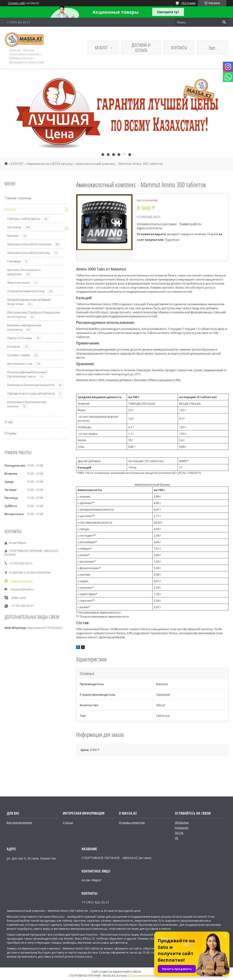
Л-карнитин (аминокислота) (26, 291)
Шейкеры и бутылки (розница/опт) (31, 385)
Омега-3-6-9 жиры (20, 338)
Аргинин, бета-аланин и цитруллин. (24, 272)
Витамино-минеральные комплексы (24, 327)
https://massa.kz (22, 581)
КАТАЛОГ (101, 48)
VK (177, 838)
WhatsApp (182, 822)
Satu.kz (137, 972)
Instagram (182, 828)
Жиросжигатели (18, 283)
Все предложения (19, 822)
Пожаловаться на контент (147, 976)
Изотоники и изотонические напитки (27, 404)
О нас (9, 422)
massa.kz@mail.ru (22, 589)
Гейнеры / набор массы (24, 219)
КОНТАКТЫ (179, 48)
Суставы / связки (18, 355)
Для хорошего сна (20, 364)
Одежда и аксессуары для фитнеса (31, 393)
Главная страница (18, 198)
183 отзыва (188, 3)
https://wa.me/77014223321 (45, 628)
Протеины (14, 227)
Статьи (68, 822)
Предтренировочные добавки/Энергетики (29, 302)
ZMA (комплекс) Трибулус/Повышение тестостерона (34, 315)
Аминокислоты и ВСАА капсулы (50, 164)
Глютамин (14, 261)
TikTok (179, 833)
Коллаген (14, 346)
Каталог (10, 209)
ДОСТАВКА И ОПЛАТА (141, 48)
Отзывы (10, 433)
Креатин (13, 236)
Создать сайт (16, 3)
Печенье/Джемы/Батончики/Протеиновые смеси (27, 374)
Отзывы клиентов (132, 822)
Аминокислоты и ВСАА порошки (29, 244)
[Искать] (224, 22)
